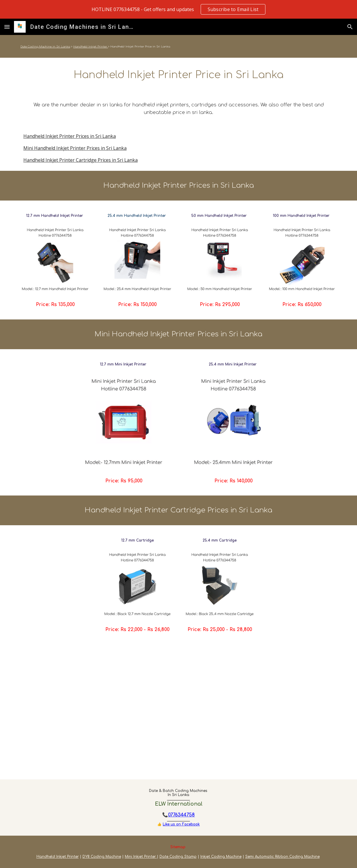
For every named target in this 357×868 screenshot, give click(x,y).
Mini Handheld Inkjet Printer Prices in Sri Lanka (75, 148)
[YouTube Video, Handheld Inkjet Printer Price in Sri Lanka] (178, 712)
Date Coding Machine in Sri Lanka (45, 47)
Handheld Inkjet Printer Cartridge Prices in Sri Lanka (80, 160)
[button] (7, 27)
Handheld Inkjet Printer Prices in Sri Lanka (70, 136)
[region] (178, 9)
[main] (178, 46)
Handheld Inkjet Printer (91, 47)
